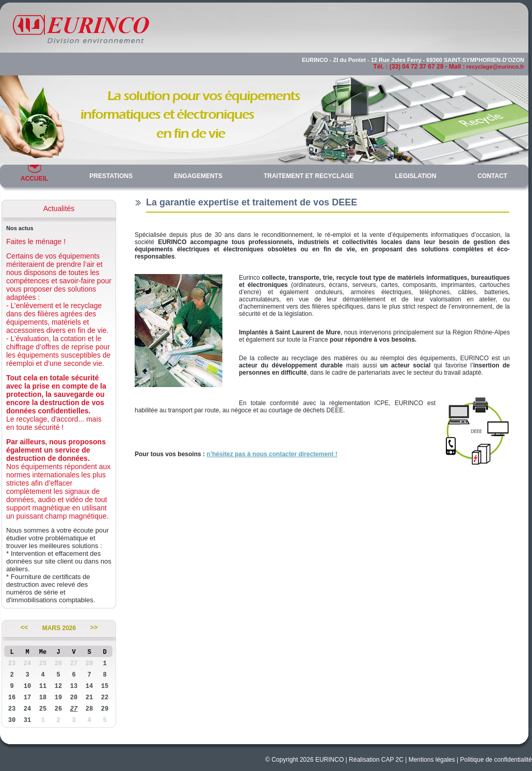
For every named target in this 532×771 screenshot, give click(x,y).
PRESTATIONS (111, 176)
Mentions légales (432, 760)
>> (94, 628)
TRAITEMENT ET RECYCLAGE (309, 176)
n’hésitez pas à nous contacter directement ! (272, 454)
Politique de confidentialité (496, 760)
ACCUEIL (34, 179)
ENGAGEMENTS (198, 176)
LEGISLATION (416, 176)
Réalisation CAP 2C (376, 760)
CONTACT (492, 176)
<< (24, 628)
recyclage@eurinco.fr (495, 67)
